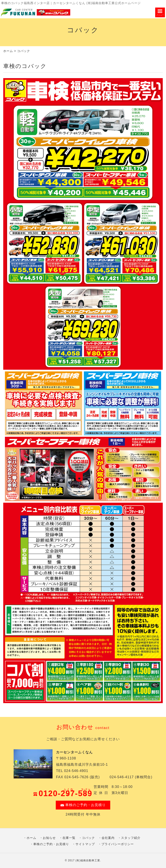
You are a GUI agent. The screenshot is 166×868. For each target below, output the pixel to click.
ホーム (8, 51)
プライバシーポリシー (118, 844)
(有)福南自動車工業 (88, 860)
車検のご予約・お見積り (83, 805)
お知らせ (49, 838)
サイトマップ (85, 844)
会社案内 (108, 838)
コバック (88, 838)
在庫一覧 (69, 838)
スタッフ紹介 (131, 838)
